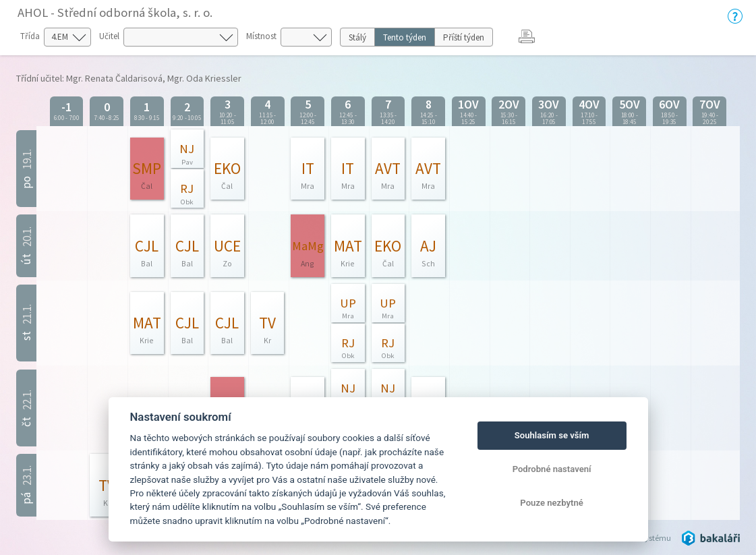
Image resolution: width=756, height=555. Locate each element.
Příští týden (464, 37)
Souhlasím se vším (552, 435)
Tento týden (405, 37)
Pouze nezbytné (552, 503)
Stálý (357, 37)
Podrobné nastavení (552, 469)
